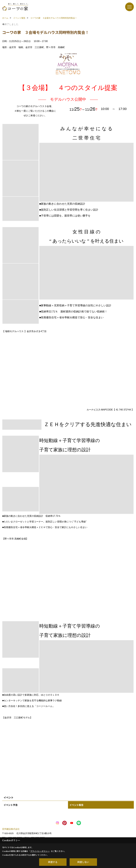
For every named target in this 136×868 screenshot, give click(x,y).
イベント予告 (11, 805)
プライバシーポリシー (40, 851)
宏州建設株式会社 (11, 829)
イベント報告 (76, 805)
